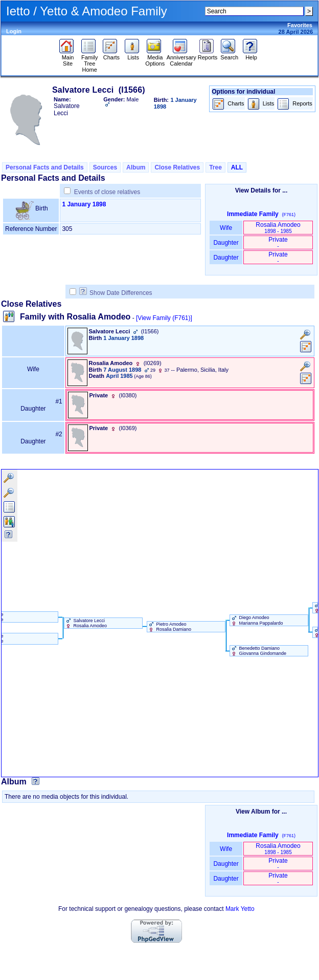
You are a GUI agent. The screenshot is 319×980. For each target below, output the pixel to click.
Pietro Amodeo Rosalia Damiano (169, 627)
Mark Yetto (240, 909)
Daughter (226, 243)
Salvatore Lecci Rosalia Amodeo (86, 623)
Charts (111, 55)
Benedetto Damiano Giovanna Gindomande (258, 651)
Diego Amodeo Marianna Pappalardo (257, 620)
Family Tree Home (90, 61)
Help (251, 55)
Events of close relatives (107, 192)
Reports (208, 55)
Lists (133, 55)
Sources (105, 167)
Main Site (68, 58)
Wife (226, 228)
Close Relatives (177, 167)
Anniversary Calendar (181, 58)
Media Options (155, 58)
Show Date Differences (116, 293)
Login (14, 31)
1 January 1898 (84, 204)
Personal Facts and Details (45, 167)
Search (229, 55)
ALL (237, 167)
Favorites (300, 25)
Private (278, 242)
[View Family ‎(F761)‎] (164, 318)
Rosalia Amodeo (278, 228)
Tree (215, 167)
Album (136, 167)
